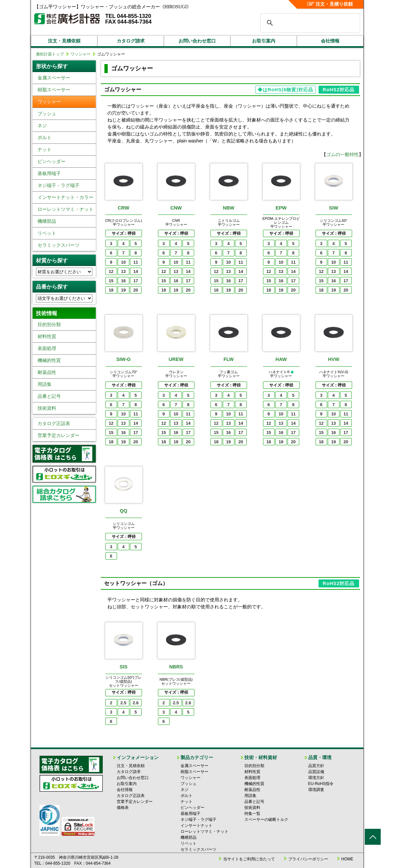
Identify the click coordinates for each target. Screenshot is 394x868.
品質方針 (316, 766)
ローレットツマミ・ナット (66, 209)
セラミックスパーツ (59, 245)
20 (136, 290)
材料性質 (47, 336)
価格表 (123, 808)
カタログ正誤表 (54, 423)
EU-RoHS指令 (321, 784)
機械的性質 (49, 360)
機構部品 (47, 221)
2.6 (136, 703)
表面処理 (47, 348)
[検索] (309, 23)
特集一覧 (252, 814)
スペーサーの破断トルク (266, 820)
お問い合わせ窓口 (197, 41)
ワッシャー (80, 54)
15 (111, 281)
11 (136, 262)
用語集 (45, 384)
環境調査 (316, 790)
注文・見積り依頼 (330, 4)
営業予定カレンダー (59, 435)
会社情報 (330, 41)
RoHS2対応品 (339, 90)
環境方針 (316, 778)
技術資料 (47, 408)
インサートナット (197, 825)
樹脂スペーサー (54, 90)
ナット (45, 149)
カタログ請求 (131, 41)
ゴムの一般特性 (342, 154)
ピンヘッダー (52, 161)
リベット (47, 233)
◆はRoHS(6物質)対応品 (285, 90)
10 (123, 262)
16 (123, 281)
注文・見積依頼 (64, 41)
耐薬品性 (47, 372)
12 (111, 271)
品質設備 (316, 772)
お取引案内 (264, 41)
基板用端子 (49, 173)
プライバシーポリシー (308, 859)
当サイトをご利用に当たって (249, 859)
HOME (347, 859)
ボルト (45, 137)
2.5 (123, 703)
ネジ (42, 126)
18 (111, 290)
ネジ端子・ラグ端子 (59, 185)
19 (123, 290)
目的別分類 (49, 324)
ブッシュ (47, 114)
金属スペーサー (54, 78)
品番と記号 (49, 396)
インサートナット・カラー (66, 197)
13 (123, 271)
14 (136, 271)
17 (136, 281)
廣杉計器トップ (50, 54)
